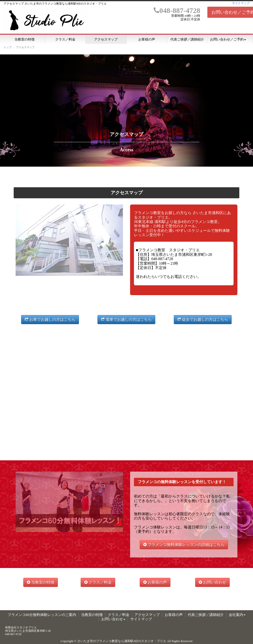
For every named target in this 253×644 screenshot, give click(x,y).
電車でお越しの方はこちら (126, 319)
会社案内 (237, 615)
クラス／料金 (65, 39)
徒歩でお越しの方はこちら (203, 319)
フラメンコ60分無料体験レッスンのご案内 (42, 615)
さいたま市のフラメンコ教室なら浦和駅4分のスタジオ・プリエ (122, 641)
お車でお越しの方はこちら (50, 319)
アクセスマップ (106, 39)
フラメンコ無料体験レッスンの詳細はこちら (184, 545)
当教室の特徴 (24, 39)
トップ (8, 47)
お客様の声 (147, 39)
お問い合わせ (212, 582)
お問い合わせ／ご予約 (228, 39)
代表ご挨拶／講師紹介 (187, 39)
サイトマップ (241, 3)
